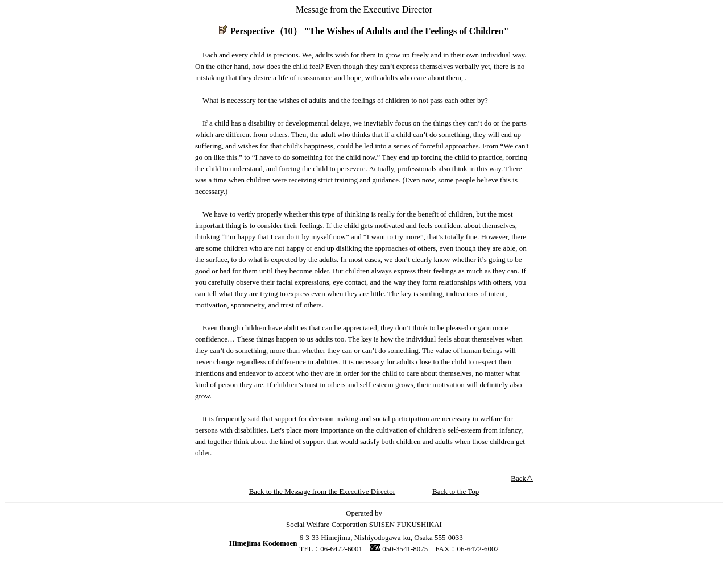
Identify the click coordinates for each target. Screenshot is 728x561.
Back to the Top (456, 491)
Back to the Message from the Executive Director (322, 491)
